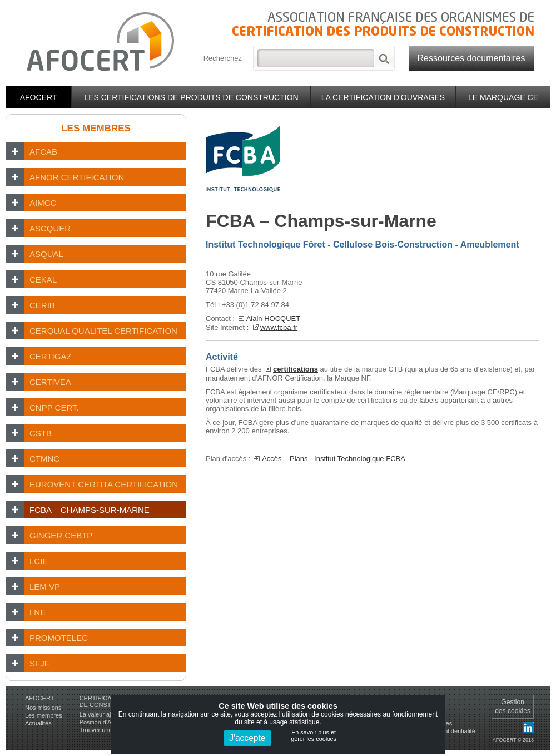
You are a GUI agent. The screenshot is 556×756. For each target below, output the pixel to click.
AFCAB (43, 152)
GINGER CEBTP (61, 535)
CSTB (41, 433)
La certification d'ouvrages (383, 97)
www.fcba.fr (279, 327)
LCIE (39, 561)
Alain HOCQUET (274, 318)
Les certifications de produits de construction (191, 97)
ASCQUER (50, 228)
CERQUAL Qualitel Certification (103, 331)
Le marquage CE (503, 97)
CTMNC (44, 459)
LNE (38, 612)
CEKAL (43, 280)
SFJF (39, 663)
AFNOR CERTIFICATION (77, 177)
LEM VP (45, 587)
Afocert (39, 97)
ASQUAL (46, 254)
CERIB (42, 305)
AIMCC (43, 203)
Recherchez (223, 58)
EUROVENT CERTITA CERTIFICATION (104, 484)
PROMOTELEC (59, 638)
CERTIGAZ (51, 356)
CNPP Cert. (54, 407)
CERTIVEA (50, 382)
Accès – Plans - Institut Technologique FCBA (334, 459)
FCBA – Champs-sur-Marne (90, 510)
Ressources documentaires (471, 58)
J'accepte (247, 738)
